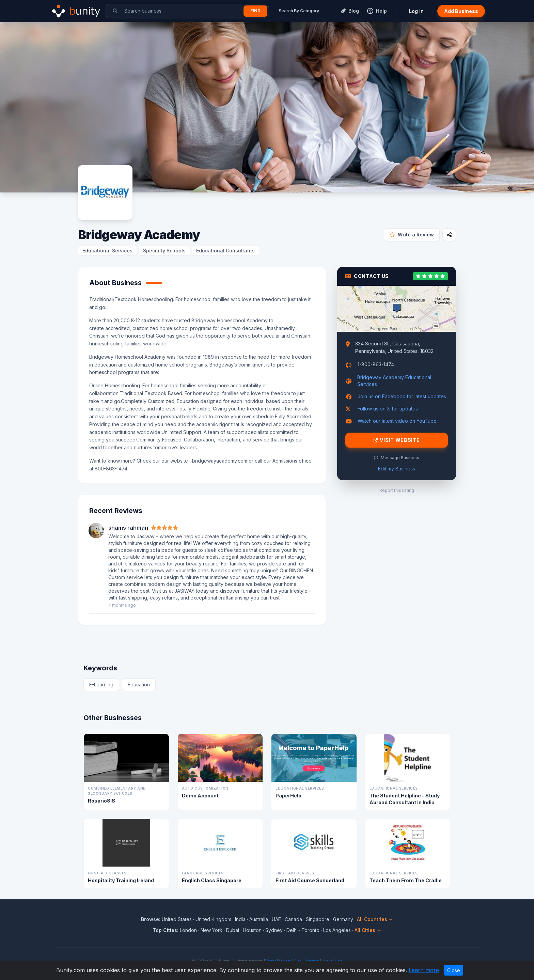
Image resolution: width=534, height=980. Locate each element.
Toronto (310, 930)
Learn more (424, 970)
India (240, 919)
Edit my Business (397, 469)
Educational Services (107, 251)
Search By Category (299, 11)
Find (255, 11)
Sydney (274, 930)
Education (139, 685)
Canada (293, 919)
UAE (276, 919)
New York (211, 930)
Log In (416, 11)
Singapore (318, 919)
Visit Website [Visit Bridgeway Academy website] (397, 440)
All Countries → (375, 919)
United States (177, 919)
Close (454, 970)
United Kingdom (213, 919)
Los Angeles (337, 930)
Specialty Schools (164, 251)
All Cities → (368, 930)
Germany (343, 919)
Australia (259, 919)
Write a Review (412, 235)
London (188, 930)
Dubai (233, 930)
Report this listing (397, 490)
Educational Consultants (225, 251)
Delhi (292, 930)
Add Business (461, 11)
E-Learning (101, 685)
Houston (252, 930)
